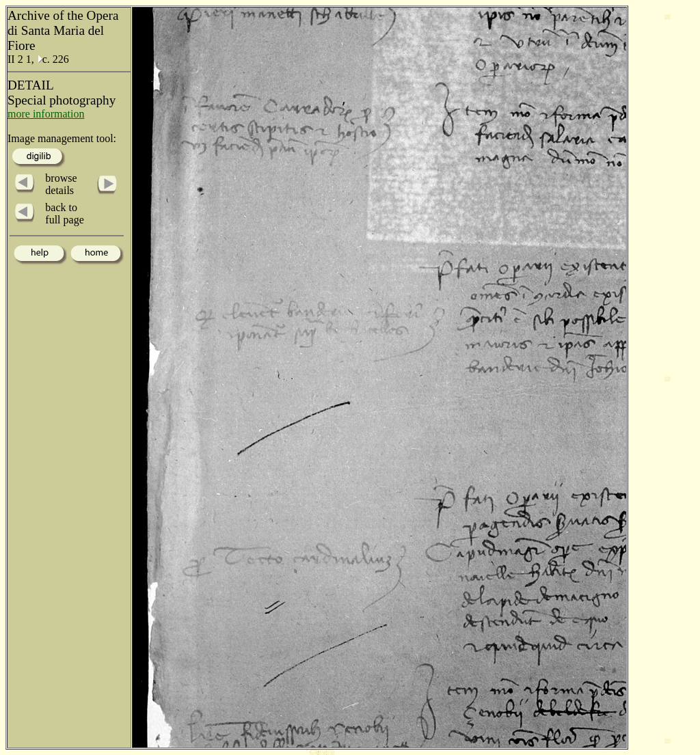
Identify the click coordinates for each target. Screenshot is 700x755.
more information (46, 114)
